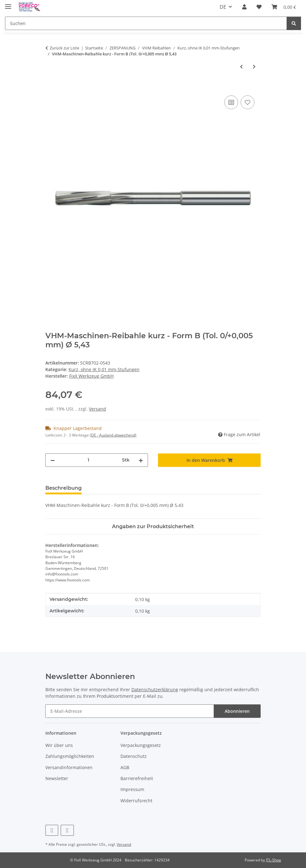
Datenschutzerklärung (155, 689)
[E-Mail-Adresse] (130, 711)
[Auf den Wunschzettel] (247, 102)
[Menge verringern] (53, 460)
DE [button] (223, 7)
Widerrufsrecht (136, 801)
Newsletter (57, 778)
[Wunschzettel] (259, 7)
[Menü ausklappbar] (8, 4)
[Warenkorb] (284, 7)
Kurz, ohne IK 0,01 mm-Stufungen (104, 369)
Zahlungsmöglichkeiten (70, 756)
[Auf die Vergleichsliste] (231, 102)
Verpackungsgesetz (141, 745)
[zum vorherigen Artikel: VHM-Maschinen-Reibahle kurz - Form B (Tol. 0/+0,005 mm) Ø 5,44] (241, 66)
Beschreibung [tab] (64, 488)
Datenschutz (134, 756)
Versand (97, 409)
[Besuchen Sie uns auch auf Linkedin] (67, 830)
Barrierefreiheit (137, 778)
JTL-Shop (273, 860)
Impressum (132, 789)
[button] (244, 7)
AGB (125, 767)
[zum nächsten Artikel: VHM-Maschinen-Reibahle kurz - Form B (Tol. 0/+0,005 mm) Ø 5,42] (254, 66)
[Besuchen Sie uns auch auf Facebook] (52, 830)
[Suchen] (146, 23)
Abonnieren (237, 711)
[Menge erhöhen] (141, 460)
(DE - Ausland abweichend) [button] (113, 435)
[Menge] (88, 460)
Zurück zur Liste (64, 48)
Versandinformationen (69, 767)
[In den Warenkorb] (50, 87)
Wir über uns (59, 745)
